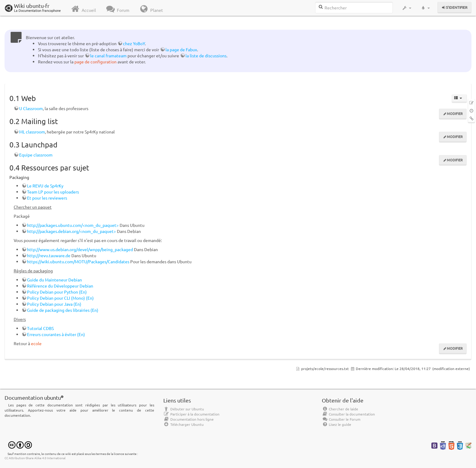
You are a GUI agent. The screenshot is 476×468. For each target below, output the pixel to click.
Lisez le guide (337, 424)
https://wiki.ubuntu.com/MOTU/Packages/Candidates (78, 261)
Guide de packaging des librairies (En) (63, 310)
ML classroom (32, 132)
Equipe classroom (36, 155)
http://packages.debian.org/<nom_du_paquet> (71, 231)
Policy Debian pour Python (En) (57, 292)
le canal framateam (108, 56)
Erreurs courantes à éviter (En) (56, 334)
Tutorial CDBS (40, 328)
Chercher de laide (340, 409)
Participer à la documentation (191, 414)
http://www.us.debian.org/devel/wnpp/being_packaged (80, 249)
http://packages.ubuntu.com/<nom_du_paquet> (73, 225)
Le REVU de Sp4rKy (45, 186)
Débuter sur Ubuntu (184, 409)
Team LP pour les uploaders (53, 192)
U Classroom (31, 108)
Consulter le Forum (341, 419)
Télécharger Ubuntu (184, 424)
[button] (407, 8)
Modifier (455, 113)
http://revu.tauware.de (49, 255)
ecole (36, 343)
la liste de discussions (206, 56)
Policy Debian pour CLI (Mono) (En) (60, 298)
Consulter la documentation (348, 414)
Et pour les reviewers (47, 198)
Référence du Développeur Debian (60, 286)
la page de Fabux (181, 49)
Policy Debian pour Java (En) (54, 304)
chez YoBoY (134, 43)
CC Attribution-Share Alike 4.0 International (35, 458)
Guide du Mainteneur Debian (54, 280)
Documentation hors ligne (189, 419)
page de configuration (95, 62)
